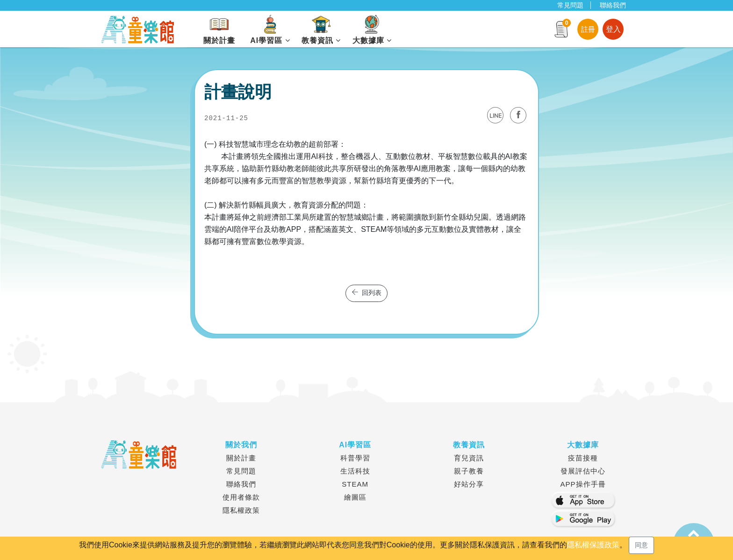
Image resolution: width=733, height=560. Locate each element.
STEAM (355, 484)
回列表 (367, 293)
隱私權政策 (241, 510)
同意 (641, 545)
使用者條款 (241, 497)
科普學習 (355, 458)
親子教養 (469, 471)
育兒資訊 (469, 458)
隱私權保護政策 (593, 545)
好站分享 (469, 484)
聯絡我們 (613, 5)
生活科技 (355, 471)
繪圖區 (355, 497)
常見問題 (570, 5)
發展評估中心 (583, 471)
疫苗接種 (583, 458)
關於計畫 (241, 458)
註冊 (588, 29)
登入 (613, 29)
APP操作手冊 (583, 484)
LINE (496, 116)
